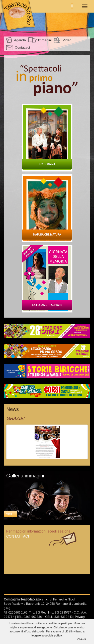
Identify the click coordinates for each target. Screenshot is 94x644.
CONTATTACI (18, 536)
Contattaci (22, 47)
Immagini (45, 40)
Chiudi (82, 639)
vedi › (11, 514)
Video (67, 40)
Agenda (20, 40)
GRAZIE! (15, 419)
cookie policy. (53, 635)
